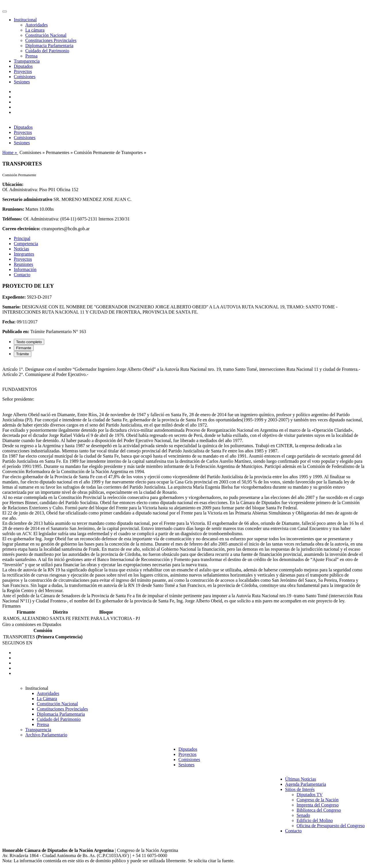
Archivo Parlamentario (46, 735)
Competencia (26, 244)
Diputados (23, 66)
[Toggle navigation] (5, 11)
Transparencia (27, 61)
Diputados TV (310, 795)
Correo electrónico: (21, 229)
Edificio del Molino (315, 820)
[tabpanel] (183, 483)
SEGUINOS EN (17, 643)
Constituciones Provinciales (51, 40)
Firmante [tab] (24, 348)
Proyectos (23, 71)
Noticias (21, 249)
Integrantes (24, 254)
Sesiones (22, 82)
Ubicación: (13, 184)
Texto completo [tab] (29, 342)
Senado (303, 815)
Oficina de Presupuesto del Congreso (331, 826)
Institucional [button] (25, 20)
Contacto (22, 275)
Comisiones (25, 77)
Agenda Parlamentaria (306, 784)
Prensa (31, 56)
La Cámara (47, 699)
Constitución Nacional (46, 35)
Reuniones (24, 264)
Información (25, 269)
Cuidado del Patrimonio (47, 51)
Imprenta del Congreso (318, 805)
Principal (22, 238)
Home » (10, 152)
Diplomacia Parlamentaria (49, 46)
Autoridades (36, 25)
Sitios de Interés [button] (300, 789)
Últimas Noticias (301, 779)
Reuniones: (13, 209)
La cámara (35, 30)
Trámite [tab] (23, 354)
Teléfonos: (12, 219)
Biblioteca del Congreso (319, 810)
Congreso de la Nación (318, 800)
